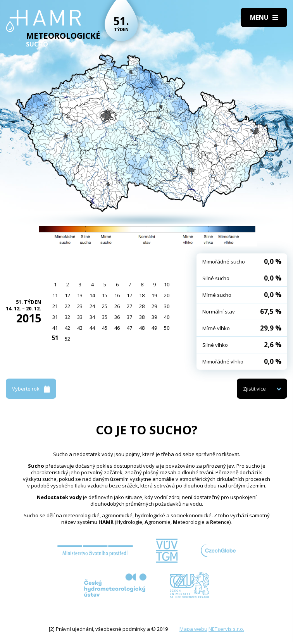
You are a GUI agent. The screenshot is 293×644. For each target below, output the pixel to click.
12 (67, 295)
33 (80, 317)
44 (92, 328)
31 (55, 317)
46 (117, 328)
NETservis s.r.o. (226, 629)
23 (80, 306)
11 (55, 295)
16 (117, 295)
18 (142, 295)
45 (105, 328)
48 (142, 328)
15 (105, 295)
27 (129, 306)
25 (105, 306)
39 (154, 317)
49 (154, 328)
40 (167, 317)
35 (105, 317)
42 (67, 328)
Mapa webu (193, 629)
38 (142, 317)
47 (129, 328)
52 (67, 339)
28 (142, 306)
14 (92, 295)
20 (167, 295)
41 (55, 328)
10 (167, 284)
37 (129, 317)
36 (117, 317)
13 (80, 295)
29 (154, 306)
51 (55, 338)
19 (154, 295)
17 (129, 295)
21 (55, 306)
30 (167, 306)
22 (67, 306)
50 (167, 328)
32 (67, 317)
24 (92, 306)
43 (80, 328)
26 (117, 306)
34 (92, 317)
